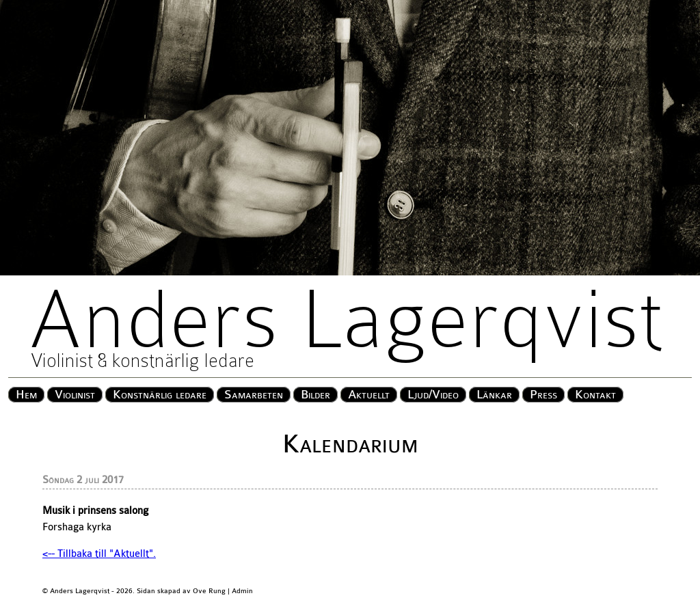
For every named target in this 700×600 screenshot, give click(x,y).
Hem (26, 395)
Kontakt (595, 395)
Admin (242, 591)
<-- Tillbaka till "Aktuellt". (99, 554)
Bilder (315, 395)
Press (543, 395)
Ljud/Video (433, 395)
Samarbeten (254, 395)
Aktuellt (369, 395)
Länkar (494, 395)
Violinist (75, 395)
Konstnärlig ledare (160, 395)
